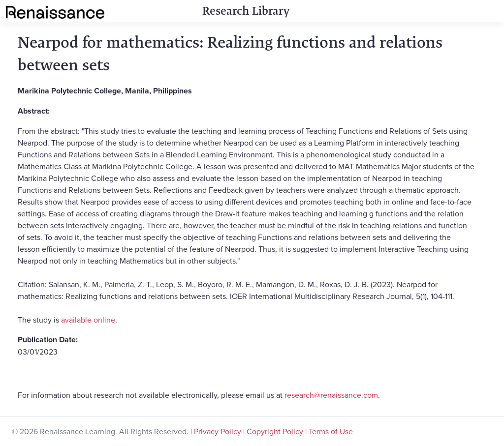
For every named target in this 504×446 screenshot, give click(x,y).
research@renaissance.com (331, 395)
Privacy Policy (218, 431)
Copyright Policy (275, 431)
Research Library (246, 11)
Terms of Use (331, 431)
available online (88, 320)
